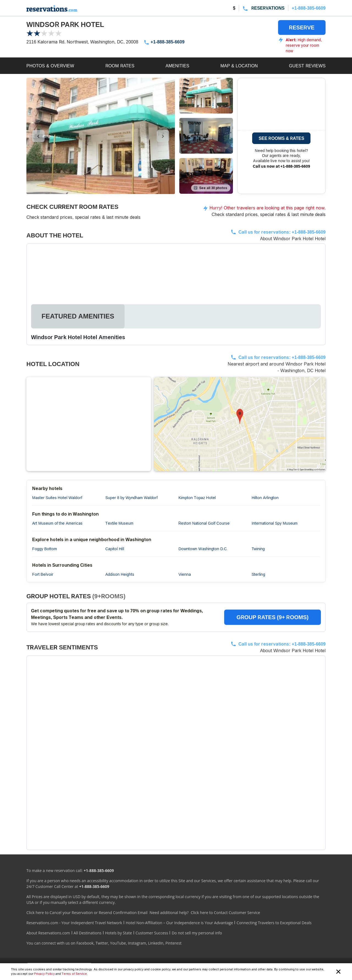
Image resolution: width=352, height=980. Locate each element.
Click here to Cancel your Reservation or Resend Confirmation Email (87, 913)
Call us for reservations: (282, 232)
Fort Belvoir (43, 574)
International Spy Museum (275, 523)
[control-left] (38, 136)
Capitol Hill (115, 549)
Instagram (137, 943)
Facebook (85, 943)
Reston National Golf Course (204, 523)
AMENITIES (177, 66)
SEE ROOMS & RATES (281, 138)
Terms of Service (74, 974)
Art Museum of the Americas (57, 523)
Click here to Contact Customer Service (225, 913)
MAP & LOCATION (239, 66)
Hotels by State (119, 933)
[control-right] (163, 136)
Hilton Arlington (265, 498)
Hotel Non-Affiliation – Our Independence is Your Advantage (179, 923)
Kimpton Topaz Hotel (197, 498)
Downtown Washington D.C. (203, 549)
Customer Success (152, 933)
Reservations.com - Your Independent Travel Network (74, 923)
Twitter (102, 943)
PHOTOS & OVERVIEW (50, 66)
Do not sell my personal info (197, 933)
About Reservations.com (48, 933)
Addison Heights (120, 574)
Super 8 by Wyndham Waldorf (131, 498)
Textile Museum (119, 523)
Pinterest (173, 943)
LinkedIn (156, 943)
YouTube (118, 943)
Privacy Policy (44, 974)
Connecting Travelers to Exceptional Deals (274, 923)
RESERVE (302, 27)
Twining (258, 549)
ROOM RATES (120, 66)
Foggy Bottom (45, 549)
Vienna (185, 574)
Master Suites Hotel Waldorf (57, 498)
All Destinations (88, 933)
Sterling (258, 574)
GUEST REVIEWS (307, 66)
